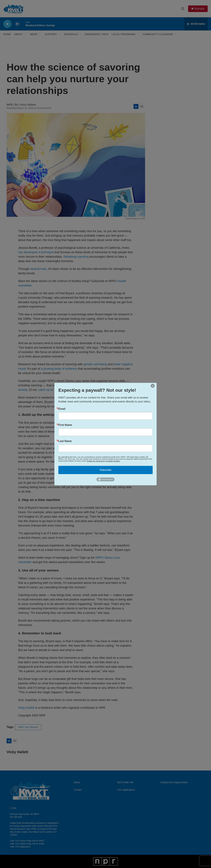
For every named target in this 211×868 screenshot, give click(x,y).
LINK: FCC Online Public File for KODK (27, 844)
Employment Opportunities (174, 782)
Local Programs (124, 34)
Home (7, 34)
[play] (7, 24)
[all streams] (196, 24)
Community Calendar (158, 34)
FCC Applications (126, 790)
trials (44, 269)
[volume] (17, 24)
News (34, 34)
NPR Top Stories (28, 727)
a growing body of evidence (59, 369)
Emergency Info (97, 34)
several (35, 269)
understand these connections (81, 398)
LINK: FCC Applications (20, 847)
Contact (78, 790)
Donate (199, 9)
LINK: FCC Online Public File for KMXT (27, 841)
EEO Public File (125, 782)
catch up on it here (50, 390)
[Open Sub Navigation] (25, 34)
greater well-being (95, 364)
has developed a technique (36, 252)
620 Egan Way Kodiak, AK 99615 (24, 814)
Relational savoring (76, 257)
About (77, 782)
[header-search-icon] (183, 9)
